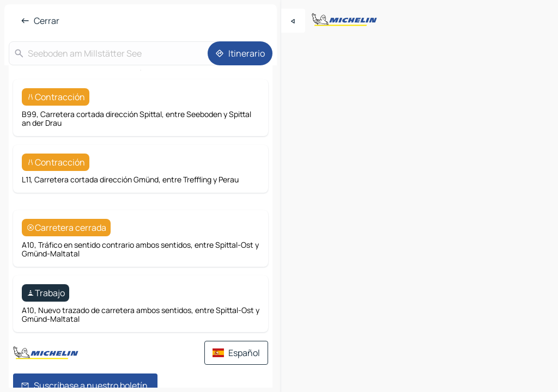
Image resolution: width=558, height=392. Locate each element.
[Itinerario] (240, 53)
